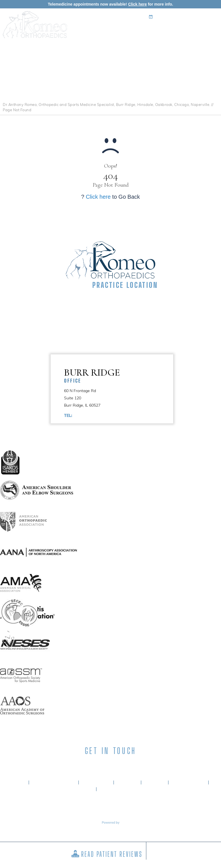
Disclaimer (96, 782)
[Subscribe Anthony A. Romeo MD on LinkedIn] (101, 765)
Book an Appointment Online (185, 17)
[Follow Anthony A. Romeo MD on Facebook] (81, 765)
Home (66, 45)
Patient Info (143, 45)
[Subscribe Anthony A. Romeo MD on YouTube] (140, 765)
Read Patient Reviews (112, 854)
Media (186, 45)
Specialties (115, 45)
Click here (137, 4)
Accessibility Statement (130, 789)
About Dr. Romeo (54, 782)
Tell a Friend (188, 782)
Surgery (168, 45)
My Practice (87, 45)
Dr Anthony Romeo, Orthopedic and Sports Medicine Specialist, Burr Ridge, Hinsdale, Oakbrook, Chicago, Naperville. (107, 105)
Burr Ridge (119, 375)
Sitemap (155, 782)
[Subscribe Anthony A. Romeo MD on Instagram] (120, 765)
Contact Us (207, 45)
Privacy (127, 782)
